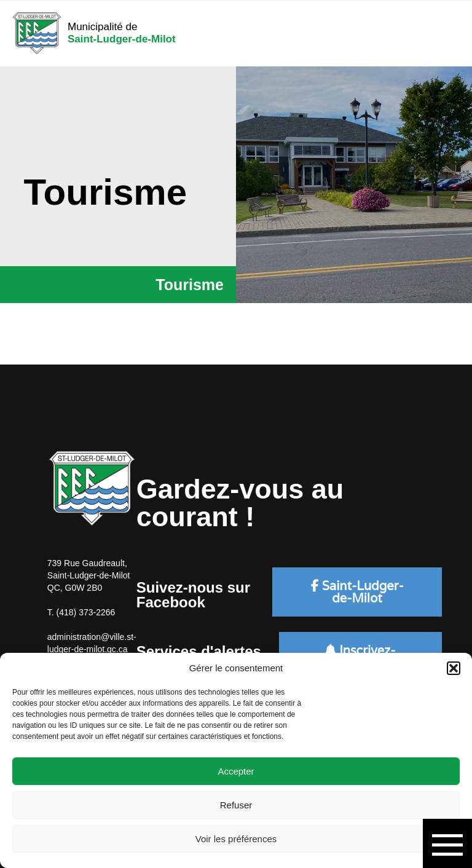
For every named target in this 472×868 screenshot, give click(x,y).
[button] (454, 668)
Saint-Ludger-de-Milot (357, 592)
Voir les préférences (236, 839)
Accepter (236, 771)
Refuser (236, 805)
